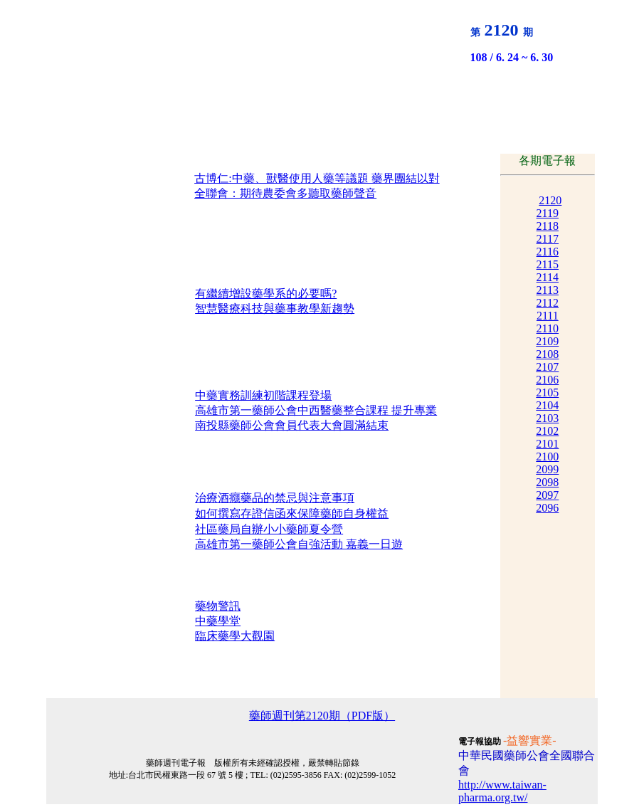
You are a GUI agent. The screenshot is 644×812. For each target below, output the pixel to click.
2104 (547, 405)
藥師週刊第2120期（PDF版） (322, 716)
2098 (547, 482)
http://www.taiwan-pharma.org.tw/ (502, 791)
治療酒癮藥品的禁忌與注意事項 (275, 498)
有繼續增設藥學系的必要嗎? (266, 294)
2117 (548, 239)
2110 (548, 328)
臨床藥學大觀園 (235, 636)
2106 (547, 380)
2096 (547, 508)
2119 (548, 213)
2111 (548, 316)
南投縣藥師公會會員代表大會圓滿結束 (292, 425)
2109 (547, 341)
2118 (548, 226)
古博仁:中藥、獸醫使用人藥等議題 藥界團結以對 (317, 178)
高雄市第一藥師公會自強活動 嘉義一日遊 (299, 544)
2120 (550, 200)
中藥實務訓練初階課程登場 (263, 395)
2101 (547, 444)
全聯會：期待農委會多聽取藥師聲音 (285, 193)
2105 (547, 392)
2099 (547, 469)
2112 (548, 303)
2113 (548, 290)
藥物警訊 (218, 606)
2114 (548, 277)
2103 (547, 418)
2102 (547, 431)
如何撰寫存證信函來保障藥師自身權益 (292, 513)
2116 (548, 252)
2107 (547, 367)
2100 (547, 457)
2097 (547, 495)
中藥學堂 (218, 621)
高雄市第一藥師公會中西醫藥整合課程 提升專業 (316, 410)
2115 (548, 264)
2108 (547, 354)
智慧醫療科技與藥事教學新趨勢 (275, 309)
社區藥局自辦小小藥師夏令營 (269, 529)
